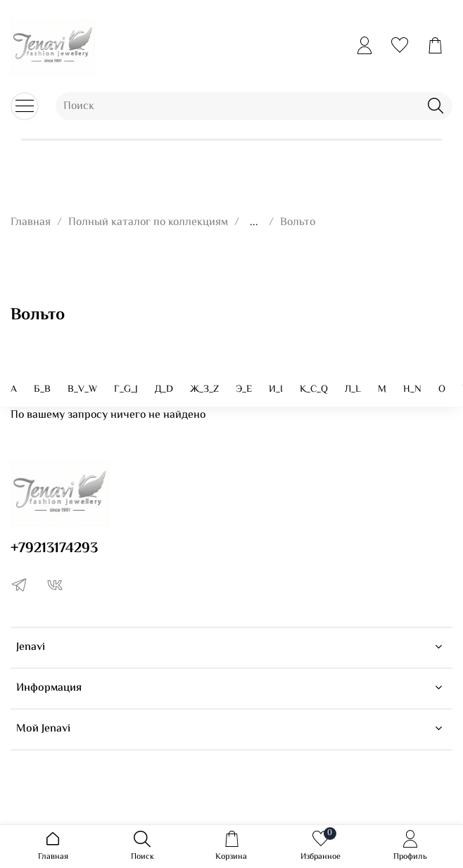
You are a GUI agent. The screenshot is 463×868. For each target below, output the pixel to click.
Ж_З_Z (204, 390)
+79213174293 (54, 549)
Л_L (353, 390)
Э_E (244, 390)
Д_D (164, 390)
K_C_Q (314, 390)
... (254, 223)
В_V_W (82, 390)
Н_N (412, 390)
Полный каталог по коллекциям (148, 223)
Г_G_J (126, 390)
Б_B (42, 390)
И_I (276, 390)
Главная (31, 223)
